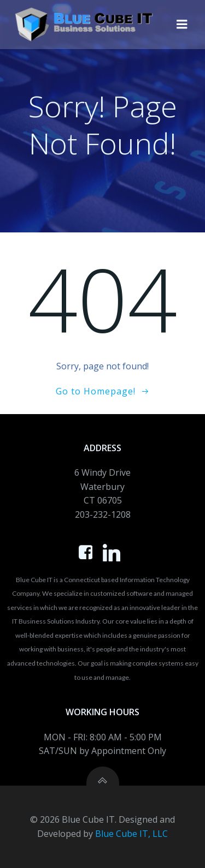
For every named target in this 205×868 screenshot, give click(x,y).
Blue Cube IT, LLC (131, 834)
